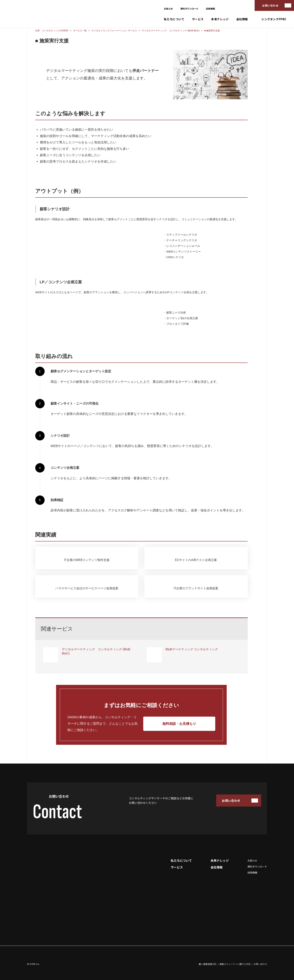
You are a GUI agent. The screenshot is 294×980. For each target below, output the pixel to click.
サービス (198, 19)
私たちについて (174, 19)
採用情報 (210, 9)
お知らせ (168, 9)
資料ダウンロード (189, 9)
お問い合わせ (270, 5)
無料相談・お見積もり (179, 724)
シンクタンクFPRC (274, 19)
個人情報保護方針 (208, 964)
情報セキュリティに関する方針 (235, 964)
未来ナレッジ (220, 19)
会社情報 (242, 19)
